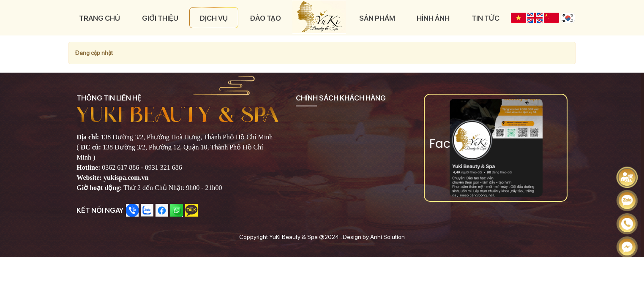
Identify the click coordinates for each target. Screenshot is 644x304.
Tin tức (486, 17)
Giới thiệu (160, 17)
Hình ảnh (433, 17)
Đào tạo (266, 17)
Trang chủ (100, 17)
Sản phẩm (376, 17)
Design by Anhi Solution (374, 235)
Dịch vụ (215, 17)
